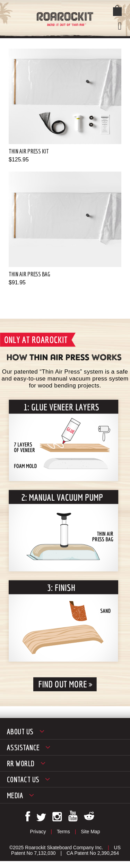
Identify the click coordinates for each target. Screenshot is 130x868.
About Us (20, 731)
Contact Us (23, 779)
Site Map (90, 832)
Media (15, 795)
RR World (21, 763)
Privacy (38, 832)
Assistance (23, 747)
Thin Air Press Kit (29, 151)
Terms (63, 832)
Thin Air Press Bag (29, 274)
